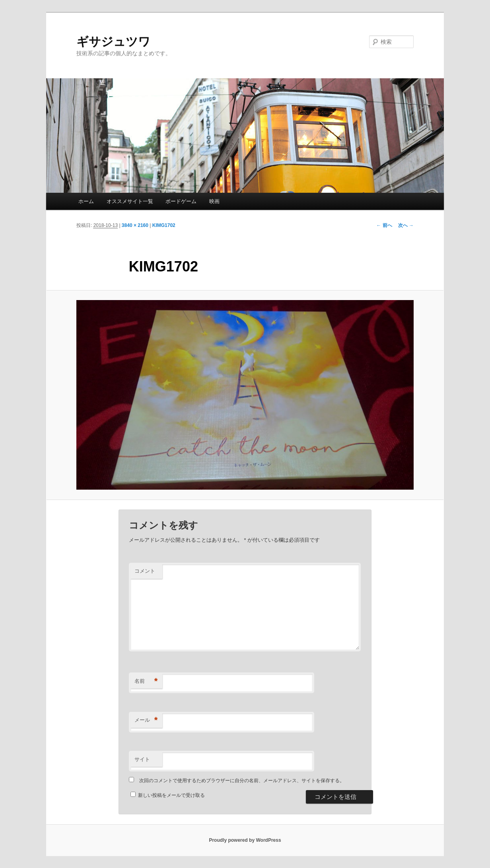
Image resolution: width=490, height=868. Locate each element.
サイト (142, 759)
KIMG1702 (164, 225)
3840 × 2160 (135, 225)
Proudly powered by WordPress (245, 840)
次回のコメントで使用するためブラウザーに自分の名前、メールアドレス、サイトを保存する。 (242, 781)
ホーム (86, 201)
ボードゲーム (181, 201)
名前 (146, 681)
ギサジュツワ (113, 42)
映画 (214, 201)
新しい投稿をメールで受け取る (171, 795)
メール (146, 720)
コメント (145, 571)
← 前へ (384, 225)
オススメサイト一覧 (130, 201)
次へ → (406, 225)
